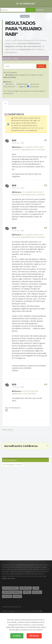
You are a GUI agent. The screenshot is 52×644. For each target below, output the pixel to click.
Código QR (25, 16)
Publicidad (7, 596)
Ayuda (36, 588)
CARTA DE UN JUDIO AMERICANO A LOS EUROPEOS (25, 392)
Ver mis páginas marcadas (12, 464)
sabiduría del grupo (36, 128)
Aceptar (17, 636)
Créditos (27, 592)
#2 (46, 185)
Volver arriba (7, 430)
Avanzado (40, 10)
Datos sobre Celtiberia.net (12, 592)
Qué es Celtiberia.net (10, 588)
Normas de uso (26, 588)
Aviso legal (37, 592)
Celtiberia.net (26, 4)
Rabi (14, 140)
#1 (46, 140)
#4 (46, 384)
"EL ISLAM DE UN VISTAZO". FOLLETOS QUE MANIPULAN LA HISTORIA (28, 148)
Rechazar (34, 636)
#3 (46, 228)
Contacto (17, 596)
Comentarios (5, 104)
